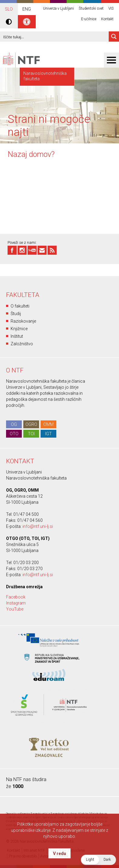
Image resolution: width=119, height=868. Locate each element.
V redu (59, 854)
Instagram (16, 603)
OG (14, 424)
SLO (9, 9)
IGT (48, 434)
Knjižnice (19, 329)
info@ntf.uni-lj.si (38, 526)
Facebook (16, 597)
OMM (48, 424)
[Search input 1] (55, 37)
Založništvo (22, 344)
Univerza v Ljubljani (58, 8)
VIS (111, 8)
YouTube (15, 609)
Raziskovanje (23, 321)
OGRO (31, 424)
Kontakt (107, 19)
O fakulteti (20, 306)
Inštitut (17, 336)
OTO (14, 434)
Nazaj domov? (31, 154)
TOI (31, 434)
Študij (16, 314)
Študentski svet (91, 8)
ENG (27, 9)
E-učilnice (89, 19)
